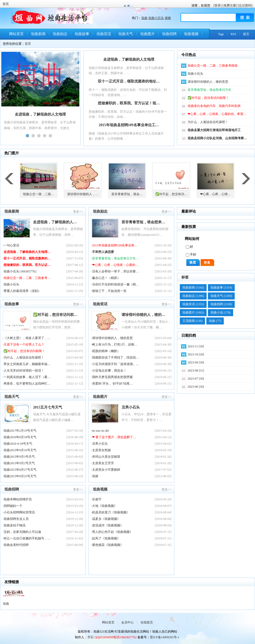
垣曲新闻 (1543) (193, 288)
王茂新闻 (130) (192, 321)
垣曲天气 (126, 34)
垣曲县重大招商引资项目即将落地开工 (214, 130)
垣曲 (144, 18)
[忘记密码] (245, 5)
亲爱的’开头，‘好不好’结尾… (112, 384)
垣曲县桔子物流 (15, 525)
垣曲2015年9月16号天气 (20, 450)
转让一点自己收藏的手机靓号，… (27, 538)
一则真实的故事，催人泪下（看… (27, 377)
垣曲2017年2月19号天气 (20, 431)
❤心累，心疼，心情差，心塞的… (115, 265)
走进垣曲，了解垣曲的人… (55, 222)
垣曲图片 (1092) (193, 313)
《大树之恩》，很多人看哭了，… (27, 338)
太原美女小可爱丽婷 (106, 470)
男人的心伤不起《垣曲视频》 (112, 532)
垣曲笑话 (104, 34)
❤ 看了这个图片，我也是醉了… (114, 437)
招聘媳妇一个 (13, 506)
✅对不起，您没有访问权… (55, 315)
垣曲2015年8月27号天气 (20, 470)
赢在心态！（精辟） (106, 278)
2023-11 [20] (196, 346)
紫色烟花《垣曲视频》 (108, 545)
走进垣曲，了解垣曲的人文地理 (129, 59)
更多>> (78, 212)
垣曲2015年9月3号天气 (19, 457)
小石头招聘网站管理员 (19, 512)
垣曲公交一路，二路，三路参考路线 (213, 66)
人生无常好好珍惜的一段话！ (24, 371)
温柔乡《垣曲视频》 (106, 519)
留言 (246, 34)
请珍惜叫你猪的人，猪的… (143, 315)
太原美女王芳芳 (103, 463)
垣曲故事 (82, 34)
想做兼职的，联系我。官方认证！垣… (129, 103)
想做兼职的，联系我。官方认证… (27, 265)
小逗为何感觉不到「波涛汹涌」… (116, 364)
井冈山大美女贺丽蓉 (106, 457)
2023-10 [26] (196, 354)
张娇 (95, 476)
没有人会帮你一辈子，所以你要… (116, 271)
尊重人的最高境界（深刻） (22, 291)
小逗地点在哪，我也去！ (109, 371)
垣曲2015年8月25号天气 (20, 476)
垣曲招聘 (169, 34)
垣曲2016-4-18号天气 (18, 444)
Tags (221, 34)
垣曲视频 (191, 34)
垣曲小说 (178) (221, 313)
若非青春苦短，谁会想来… (143, 222)
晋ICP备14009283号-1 (165, 637)
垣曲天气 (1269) (221, 296)
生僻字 (97, 499)
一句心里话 (11, 245)
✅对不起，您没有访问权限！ (208, 98)
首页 (6, 4)
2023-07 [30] (196, 379)
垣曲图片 (148, 34)
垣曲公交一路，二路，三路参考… (27, 278)
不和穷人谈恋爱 (103, 252)
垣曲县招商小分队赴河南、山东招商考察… (217, 138)
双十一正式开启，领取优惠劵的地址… (129, 81)
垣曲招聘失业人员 (16, 519)
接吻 (168, 18)
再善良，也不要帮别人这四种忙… (27, 384)
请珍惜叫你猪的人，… (83, 194)
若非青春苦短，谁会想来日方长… (116, 258)
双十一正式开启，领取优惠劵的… (27, 258)
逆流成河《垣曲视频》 (108, 525)
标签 (185, 277)
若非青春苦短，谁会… (127, 194)
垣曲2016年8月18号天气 (20, 437)
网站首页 (16, 34)
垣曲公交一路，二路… (39, 194)
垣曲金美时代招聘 (16, 545)
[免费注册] (230, 5)
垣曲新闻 (38, 34)
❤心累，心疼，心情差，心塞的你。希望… (217, 114)
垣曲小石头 (156, 18)
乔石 (91, 637)
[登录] (218, 5)
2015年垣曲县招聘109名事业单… (115, 245)
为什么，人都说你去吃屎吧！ (208, 122)
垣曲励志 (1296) (193, 296)
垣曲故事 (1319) (221, 288)
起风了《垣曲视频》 (106, 538)
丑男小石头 (131, 407)
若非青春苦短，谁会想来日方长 (209, 90)
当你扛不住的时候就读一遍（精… (116, 284)
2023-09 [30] (196, 362)
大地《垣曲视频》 (105, 506)
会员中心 (127, 622)
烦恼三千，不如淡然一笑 (109, 291)
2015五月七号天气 (48, 407)
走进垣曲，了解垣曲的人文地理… (27, 252)
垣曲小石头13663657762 (20, 271)
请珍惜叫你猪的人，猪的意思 (208, 82)
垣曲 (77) (215, 321)
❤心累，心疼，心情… (215, 194)
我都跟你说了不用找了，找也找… (116, 358)
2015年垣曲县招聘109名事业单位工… (129, 125)
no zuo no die (101, 431)
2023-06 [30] (196, 387)
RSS (234, 34)
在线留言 (147, 622)
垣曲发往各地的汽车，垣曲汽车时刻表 (214, 106)
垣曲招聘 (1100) (221, 304)
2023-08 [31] (196, 371)
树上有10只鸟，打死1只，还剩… (115, 345)
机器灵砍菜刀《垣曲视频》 (111, 512)
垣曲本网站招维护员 (18, 499)
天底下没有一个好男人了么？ (24, 345)
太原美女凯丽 (101, 450)
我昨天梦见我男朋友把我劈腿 (112, 377)
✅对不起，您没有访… (171, 194)
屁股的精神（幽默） (106, 351)
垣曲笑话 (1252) (193, 304)
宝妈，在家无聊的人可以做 (22, 532)
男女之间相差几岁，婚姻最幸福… (27, 364)
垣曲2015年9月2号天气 (19, 463)
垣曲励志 (60, 34)
